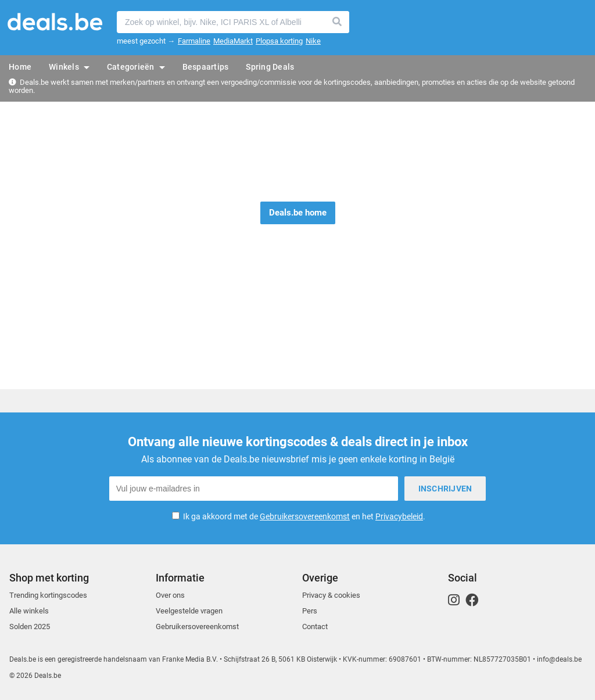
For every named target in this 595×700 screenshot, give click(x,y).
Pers (310, 611)
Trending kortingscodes (48, 595)
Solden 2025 (30, 627)
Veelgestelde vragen (189, 611)
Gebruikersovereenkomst (305, 516)
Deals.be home (298, 213)
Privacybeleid (399, 516)
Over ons (170, 595)
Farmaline (194, 41)
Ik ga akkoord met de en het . (304, 516)
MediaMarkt (233, 41)
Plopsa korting (279, 41)
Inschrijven (445, 489)
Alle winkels (29, 611)
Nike (313, 41)
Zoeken (338, 22)
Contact (315, 627)
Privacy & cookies (331, 595)
